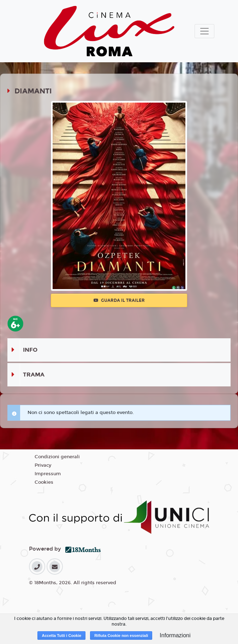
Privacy (43, 465)
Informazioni (175, 635)
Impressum (48, 474)
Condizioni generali (57, 457)
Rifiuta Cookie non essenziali (121, 636)
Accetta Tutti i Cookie (61, 636)
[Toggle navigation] (204, 31)
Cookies (44, 482)
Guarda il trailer (119, 300)
